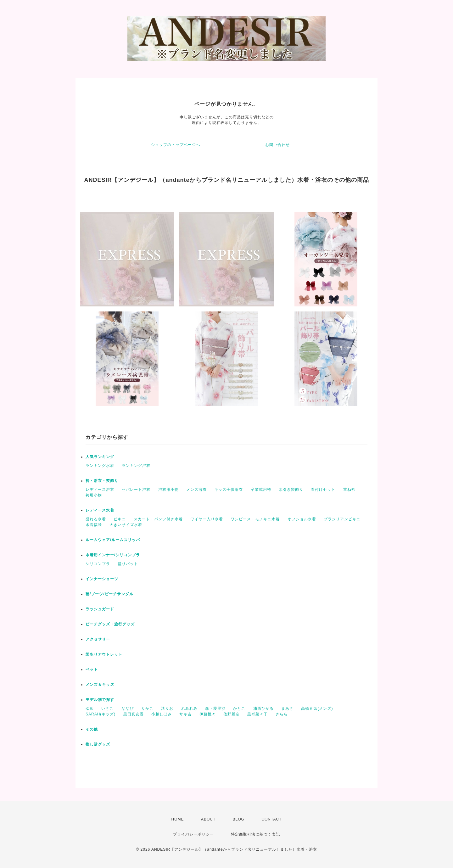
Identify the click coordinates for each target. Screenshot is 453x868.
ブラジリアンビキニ (342, 519)
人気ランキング (100, 457)
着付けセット (323, 490)
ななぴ (128, 708)
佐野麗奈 (232, 714)
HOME (178, 819)
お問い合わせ (277, 145)
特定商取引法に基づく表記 (255, 834)
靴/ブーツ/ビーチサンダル (109, 594)
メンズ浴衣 (196, 490)
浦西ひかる (263, 708)
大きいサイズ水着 (126, 525)
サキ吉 (185, 714)
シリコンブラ (98, 564)
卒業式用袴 (261, 490)
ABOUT (208, 819)
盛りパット (128, 564)
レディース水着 (100, 510)
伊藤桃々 (208, 714)
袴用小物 (94, 495)
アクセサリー (98, 639)
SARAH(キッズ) (101, 714)
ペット (92, 669)
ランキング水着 (100, 466)
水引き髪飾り (291, 490)
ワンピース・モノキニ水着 (255, 519)
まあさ (287, 708)
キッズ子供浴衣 (229, 490)
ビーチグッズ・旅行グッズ (110, 624)
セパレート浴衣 (136, 490)
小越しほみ (162, 714)
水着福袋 (94, 525)
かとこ (239, 708)
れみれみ (189, 708)
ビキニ (120, 519)
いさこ (107, 708)
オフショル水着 (302, 519)
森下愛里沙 (215, 708)
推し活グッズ (98, 744)
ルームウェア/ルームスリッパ (113, 540)
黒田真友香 (134, 714)
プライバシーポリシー (193, 834)
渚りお (167, 708)
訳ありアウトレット (104, 654)
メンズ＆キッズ (100, 685)
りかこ (147, 708)
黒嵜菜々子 (257, 714)
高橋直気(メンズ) (317, 708)
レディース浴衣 (100, 490)
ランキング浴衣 (136, 466)
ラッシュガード (100, 609)
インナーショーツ (102, 579)
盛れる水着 (96, 519)
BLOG (239, 819)
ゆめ (90, 708)
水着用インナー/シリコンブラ (113, 555)
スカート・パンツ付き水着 (158, 519)
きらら (282, 714)
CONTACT (271, 819)
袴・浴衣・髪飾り (102, 481)
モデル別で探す (100, 700)
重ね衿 (349, 490)
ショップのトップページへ (176, 145)
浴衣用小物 (168, 490)
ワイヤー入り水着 (207, 519)
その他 (92, 729)
